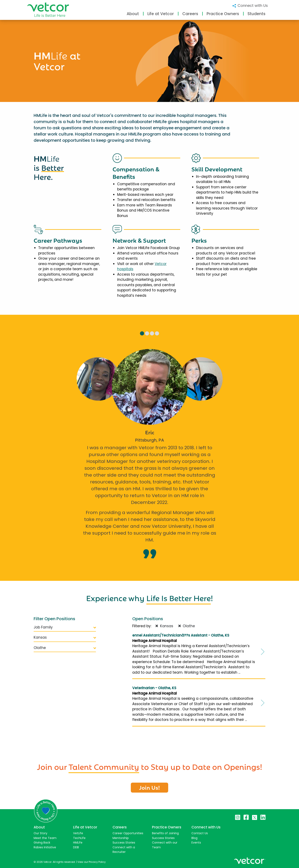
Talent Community (104, 766)
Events (196, 843)
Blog (194, 838)
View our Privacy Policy (92, 862)
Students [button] (256, 14)
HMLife (78, 843)
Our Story (40, 833)
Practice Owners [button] (223, 14)
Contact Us (200, 833)
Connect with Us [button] (250, 5)
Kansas (65, 637)
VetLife (78, 833)
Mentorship (121, 838)
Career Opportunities (128, 833)
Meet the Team (45, 838)
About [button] (133, 14)
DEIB (76, 847)
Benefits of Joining (165, 833)
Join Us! (149, 787)
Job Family (65, 627)
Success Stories (124, 843)
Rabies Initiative (45, 847)
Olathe (65, 648)
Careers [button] (190, 14)
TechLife (79, 838)
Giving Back (42, 843)
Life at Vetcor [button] (161, 14)
